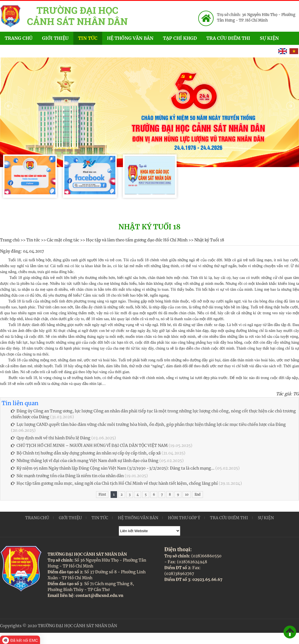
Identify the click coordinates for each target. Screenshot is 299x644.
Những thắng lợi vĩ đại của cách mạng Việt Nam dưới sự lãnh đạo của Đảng (85, 461)
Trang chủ (19, 38)
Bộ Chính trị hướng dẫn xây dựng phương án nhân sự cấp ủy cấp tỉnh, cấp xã (86, 453)
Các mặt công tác (63, 240)
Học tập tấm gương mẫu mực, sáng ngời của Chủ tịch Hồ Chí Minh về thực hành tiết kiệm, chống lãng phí (114, 483)
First (102, 495)
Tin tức (88, 38)
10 (187, 495)
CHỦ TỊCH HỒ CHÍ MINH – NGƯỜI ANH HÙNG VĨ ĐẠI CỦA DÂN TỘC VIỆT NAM (89, 446)
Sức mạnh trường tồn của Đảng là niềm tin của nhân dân (67, 476)
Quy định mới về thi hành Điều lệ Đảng (51, 438)
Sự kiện (275, 38)
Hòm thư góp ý (184, 518)
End (198, 495)
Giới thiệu (55, 38)
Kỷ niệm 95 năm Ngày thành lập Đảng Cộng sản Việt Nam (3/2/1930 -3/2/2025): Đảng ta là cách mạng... (113, 468)
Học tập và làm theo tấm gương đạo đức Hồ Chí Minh (137, 240)
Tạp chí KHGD (180, 38)
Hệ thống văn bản (130, 38)
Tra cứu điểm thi (228, 38)
